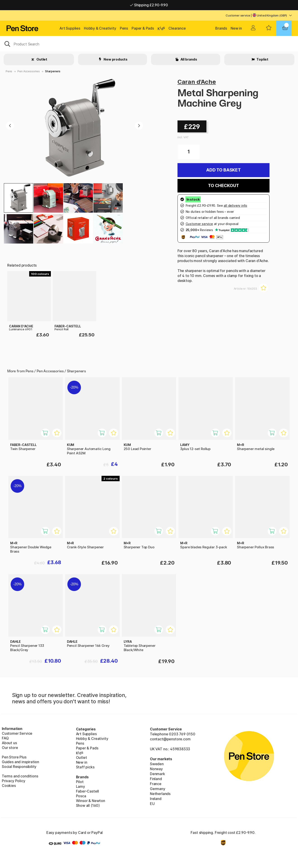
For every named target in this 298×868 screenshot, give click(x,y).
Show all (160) (88, 805)
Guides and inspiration (20, 762)
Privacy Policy (14, 781)
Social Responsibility (19, 767)
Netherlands (160, 794)
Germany (158, 789)
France (156, 784)
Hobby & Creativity (100, 28)
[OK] (149, 44)
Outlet (41, 59)
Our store (10, 748)
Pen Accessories (28, 71)
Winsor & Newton (91, 801)
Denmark (157, 774)
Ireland (156, 799)
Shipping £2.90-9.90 (149, 5)
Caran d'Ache (197, 82)
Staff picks (85, 767)
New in (236, 28)
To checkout (223, 186)
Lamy (80, 786)
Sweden (157, 764)
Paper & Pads (143, 28)
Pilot (80, 782)
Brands (221, 28)
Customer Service (17, 733)
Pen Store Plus (14, 757)
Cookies (9, 786)
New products (115, 59)
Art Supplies (70, 28)
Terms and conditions (20, 776)
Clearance (177, 28)
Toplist (262, 59)
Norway (156, 769)
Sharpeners (53, 71)
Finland (156, 779)
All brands (188, 59)
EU (152, 804)
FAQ (5, 738)
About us (9, 743)
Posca (81, 796)
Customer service (238, 15)
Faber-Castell (88, 791)
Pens (124, 28)
